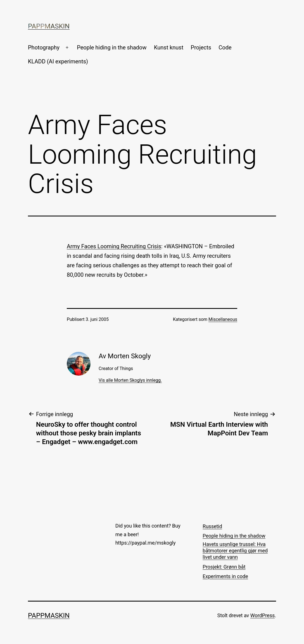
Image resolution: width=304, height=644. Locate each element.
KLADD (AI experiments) (58, 61)
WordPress (263, 615)
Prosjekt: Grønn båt (224, 567)
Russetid (212, 526)
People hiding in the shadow (112, 47)
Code (225, 47)
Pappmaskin (49, 26)
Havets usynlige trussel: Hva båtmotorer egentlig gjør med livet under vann (235, 551)
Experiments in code (225, 576)
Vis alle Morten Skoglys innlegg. (130, 380)
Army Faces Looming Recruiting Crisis (114, 246)
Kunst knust (169, 47)
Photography (44, 47)
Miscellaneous (223, 319)
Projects (201, 47)
